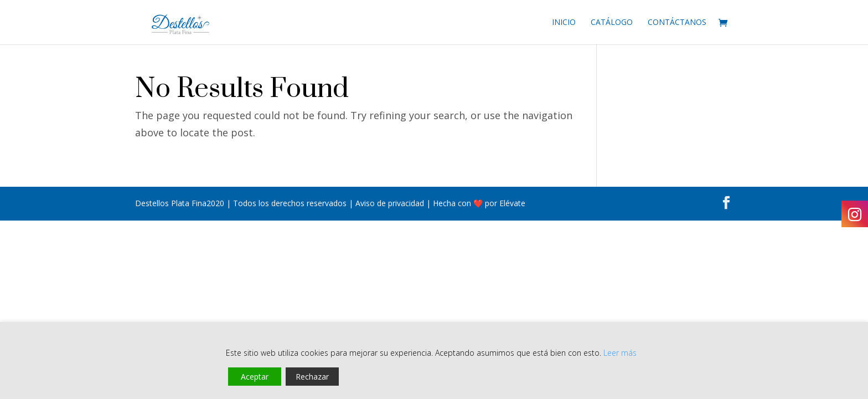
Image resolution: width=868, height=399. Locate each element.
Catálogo (612, 23)
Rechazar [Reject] (312, 377)
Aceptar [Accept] (255, 377)
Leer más (620, 353)
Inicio (564, 23)
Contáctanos (677, 23)
